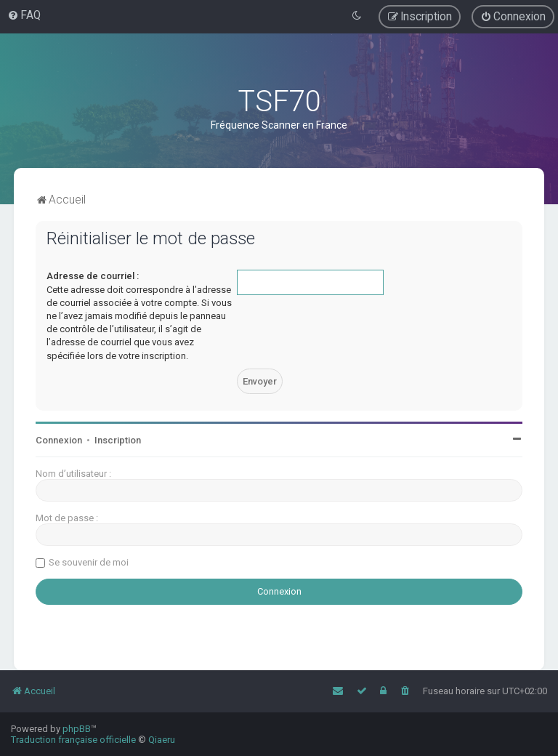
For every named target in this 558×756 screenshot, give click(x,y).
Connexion (59, 440)
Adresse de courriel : (93, 276)
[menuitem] (24, 15)
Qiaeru (162, 740)
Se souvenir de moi (89, 562)
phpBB (77, 729)
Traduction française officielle (73, 740)
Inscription (118, 440)
